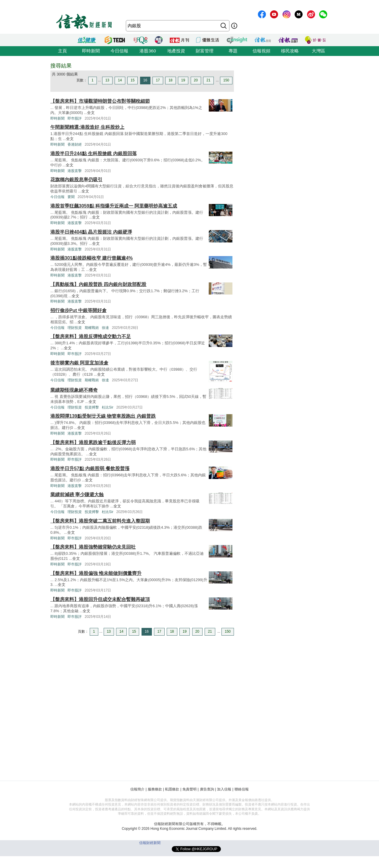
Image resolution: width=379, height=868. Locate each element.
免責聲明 (189, 789)
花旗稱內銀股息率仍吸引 (76, 180)
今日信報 (119, 51)
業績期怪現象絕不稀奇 (74, 390)
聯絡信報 (242, 789)
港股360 (148, 51)
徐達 (105, 328)
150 (226, 80)
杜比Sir (108, 407)
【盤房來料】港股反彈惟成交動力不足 (91, 336)
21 (208, 80)
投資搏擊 (92, 407)
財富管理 (205, 51)
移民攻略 (290, 51)
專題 (233, 51)
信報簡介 (137, 789)
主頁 (62, 51)
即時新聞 (91, 51)
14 (120, 80)
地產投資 (176, 51)
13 (107, 80)
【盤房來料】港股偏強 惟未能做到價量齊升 (96, 573)
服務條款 (155, 789)
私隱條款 (172, 789)
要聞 (71, 197)
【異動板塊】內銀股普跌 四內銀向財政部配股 (98, 284)
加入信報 (224, 789)
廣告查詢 (207, 789)
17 (158, 80)
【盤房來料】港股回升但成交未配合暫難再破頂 (100, 599)
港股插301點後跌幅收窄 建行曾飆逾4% (91, 258)
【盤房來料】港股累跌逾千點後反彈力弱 (93, 442)
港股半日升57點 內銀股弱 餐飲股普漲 (90, 468)
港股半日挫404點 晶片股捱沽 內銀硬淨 (91, 232)
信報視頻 (261, 51)
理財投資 (75, 328)
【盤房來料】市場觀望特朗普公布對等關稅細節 (100, 101)
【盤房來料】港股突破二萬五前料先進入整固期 (100, 521)
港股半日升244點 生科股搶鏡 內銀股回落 (94, 153)
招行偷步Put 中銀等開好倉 (78, 310)
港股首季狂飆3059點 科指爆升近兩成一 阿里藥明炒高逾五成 (114, 206)
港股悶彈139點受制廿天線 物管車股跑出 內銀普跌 (103, 416)
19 (183, 80)
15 (133, 80)
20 (196, 80)
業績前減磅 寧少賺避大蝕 (77, 495)
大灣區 (318, 51)
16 (145, 80)
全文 (91, 113)
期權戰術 (92, 328)
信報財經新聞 (150, 843)
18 (170, 80)
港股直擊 (75, 171)
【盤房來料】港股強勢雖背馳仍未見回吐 (93, 547)
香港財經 (75, 144)
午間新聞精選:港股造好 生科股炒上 (87, 127)
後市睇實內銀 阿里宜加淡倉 (79, 363)
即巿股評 (75, 118)
